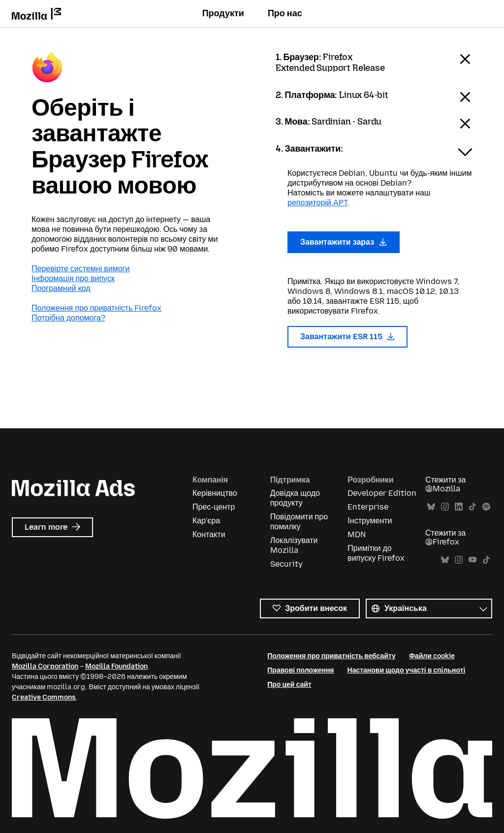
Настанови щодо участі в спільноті (407, 670)
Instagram (445, 507)
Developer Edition (382, 493)
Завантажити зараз (344, 242)
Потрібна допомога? (68, 318)
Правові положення (300, 670)
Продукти (223, 13)
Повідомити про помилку (299, 522)
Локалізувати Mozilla (294, 545)
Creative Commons (44, 697)
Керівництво (215, 493)
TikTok (472, 507)
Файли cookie (432, 656)
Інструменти (370, 521)
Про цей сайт (289, 685)
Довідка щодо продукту (295, 498)
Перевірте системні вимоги (80, 269)
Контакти (209, 534)
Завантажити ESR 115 (347, 336)
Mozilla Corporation (45, 666)
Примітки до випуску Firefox (376, 553)
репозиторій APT (317, 203)
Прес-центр (214, 507)
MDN (357, 534)
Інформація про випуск (73, 278)
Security (286, 564)
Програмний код (61, 288)
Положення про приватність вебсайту (331, 656)
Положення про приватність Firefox (96, 308)
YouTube (472, 560)
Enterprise (368, 507)
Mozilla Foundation (116, 666)
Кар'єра (206, 521)
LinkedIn (459, 507)
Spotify (486, 507)
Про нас (285, 13)
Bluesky (431, 507)
